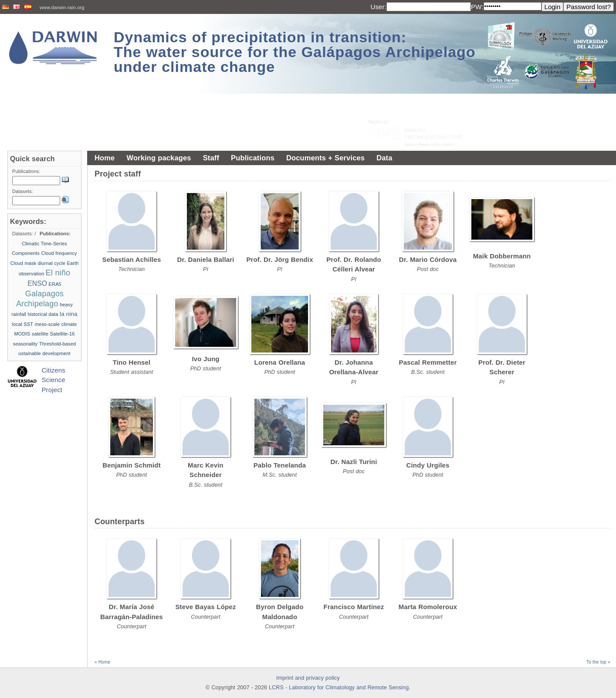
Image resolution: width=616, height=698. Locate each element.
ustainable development (44, 353)
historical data (43, 314)
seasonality (25, 344)
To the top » (598, 662)
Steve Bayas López (205, 607)
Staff (211, 158)
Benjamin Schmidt (132, 465)
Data (384, 158)
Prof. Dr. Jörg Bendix (279, 259)
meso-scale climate (56, 324)
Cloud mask (24, 263)
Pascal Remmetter (428, 362)
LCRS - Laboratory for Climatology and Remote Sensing (339, 688)
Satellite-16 (63, 334)
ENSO (37, 283)
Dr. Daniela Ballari (205, 259)
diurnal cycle (52, 263)
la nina (69, 314)
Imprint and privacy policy (308, 678)
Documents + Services (325, 158)
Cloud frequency (59, 253)
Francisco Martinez (354, 607)
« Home (102, 662)
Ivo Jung (205, 359)
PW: (477, 7)
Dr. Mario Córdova (428, 259)
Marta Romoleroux (428, 607)
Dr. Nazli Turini (354, 462)
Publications (253, 158)
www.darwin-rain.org (62, 7)
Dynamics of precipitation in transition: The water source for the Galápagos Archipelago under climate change (295, 52)
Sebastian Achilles (132, 259)
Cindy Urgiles (428, 465)
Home (105, 158)
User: (378, 7)
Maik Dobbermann (502, 256)
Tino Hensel (132, 362)
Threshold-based (58, 344)
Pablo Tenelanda (280, 465)
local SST (23, 324)
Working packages (159, 158)
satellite (40, 334)
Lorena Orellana (280, 362)
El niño (58, 273)
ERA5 (55, 284)
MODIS (22, 334)
